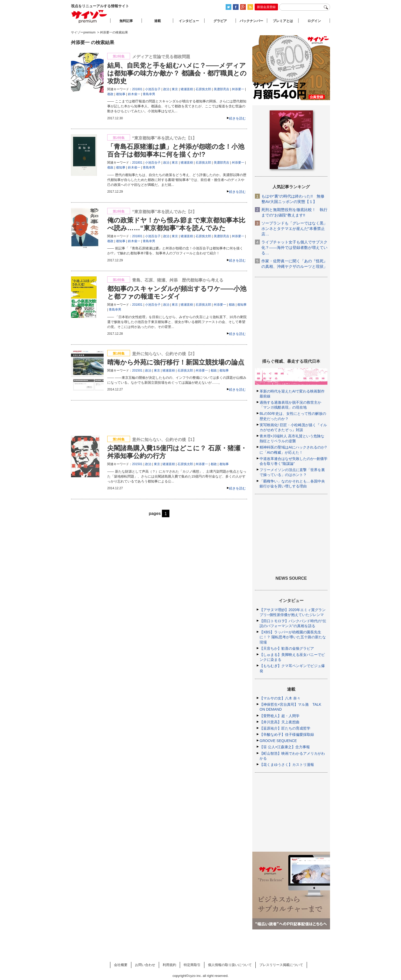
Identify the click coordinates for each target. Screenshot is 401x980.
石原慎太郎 (203, 89)
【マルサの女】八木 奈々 (280, 698)
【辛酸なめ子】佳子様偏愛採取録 (287, 734)
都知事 (121, 94)
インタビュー (189, 21)
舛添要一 (238, 89)
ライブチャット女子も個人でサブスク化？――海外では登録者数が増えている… (294, 247)
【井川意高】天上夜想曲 (280, 722)
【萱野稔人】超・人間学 (280, 716)
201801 (137, 89)
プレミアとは (283, 21)
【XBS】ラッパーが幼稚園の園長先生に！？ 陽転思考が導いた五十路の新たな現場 (293, 637)
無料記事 (126, 21)
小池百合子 (153, 89)
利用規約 (169, 965)
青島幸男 (149, 94)
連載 (157, 21)
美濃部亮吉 (221, 89)
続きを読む (237, 118)
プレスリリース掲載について (281, 965)
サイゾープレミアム (89, 16)
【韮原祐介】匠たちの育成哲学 (285, 728)
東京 (175, 89)
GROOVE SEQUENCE (278, 741)
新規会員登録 (266, 7)
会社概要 (121, 965)
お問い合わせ (145, 965)
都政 (110, 94)
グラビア (220, 21)
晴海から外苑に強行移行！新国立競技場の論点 (176, 362)
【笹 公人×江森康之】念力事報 (285, 747)
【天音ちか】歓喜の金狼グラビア (287, 648)
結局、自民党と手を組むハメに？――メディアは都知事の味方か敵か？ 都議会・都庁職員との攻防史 (177, 73)
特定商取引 (192, 965)
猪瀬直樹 (187, 89)
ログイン (314, 21)
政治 (166, 89)
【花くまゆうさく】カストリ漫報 (287, 765)
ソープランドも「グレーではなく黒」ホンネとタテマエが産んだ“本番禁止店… (294, 229)
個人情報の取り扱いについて (230, 965)
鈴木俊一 (134, 94)
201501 (137, 370)
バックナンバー (251, 21)
